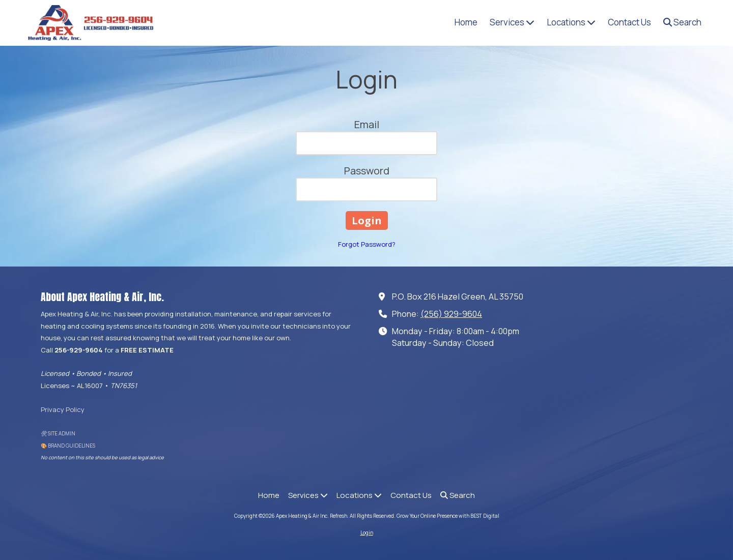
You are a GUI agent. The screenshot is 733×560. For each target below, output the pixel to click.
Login (367, 533)
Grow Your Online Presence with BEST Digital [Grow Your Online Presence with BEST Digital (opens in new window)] (448, 516)
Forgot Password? (367, 244)
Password (367, 171)
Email (367, 124)
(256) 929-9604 (451, 314)
